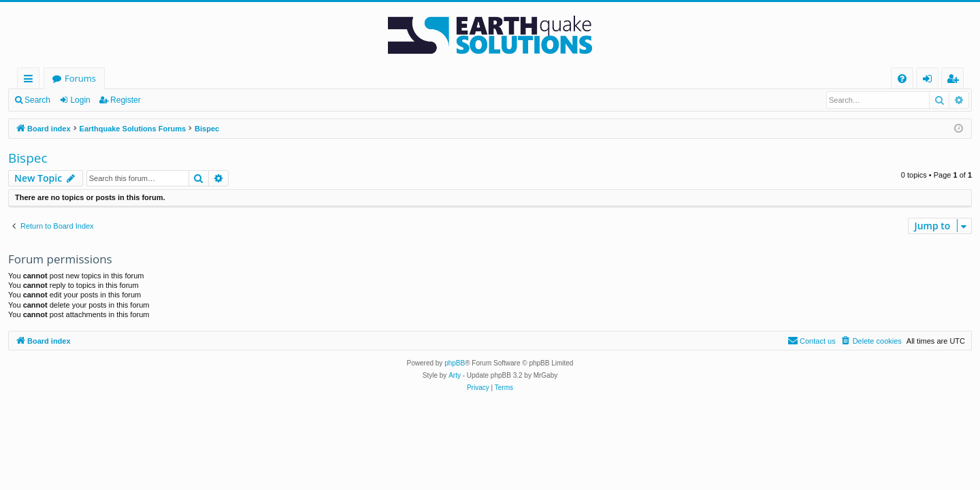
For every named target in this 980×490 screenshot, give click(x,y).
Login (80, 100)
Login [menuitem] (930, 81)
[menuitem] (902, 79)
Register (126, 100)
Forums (80, 78)
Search (37, 100)
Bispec (28, 158)
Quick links (31, 81)
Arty (455, 375)
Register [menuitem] (955, 81)
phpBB (455, 363)
